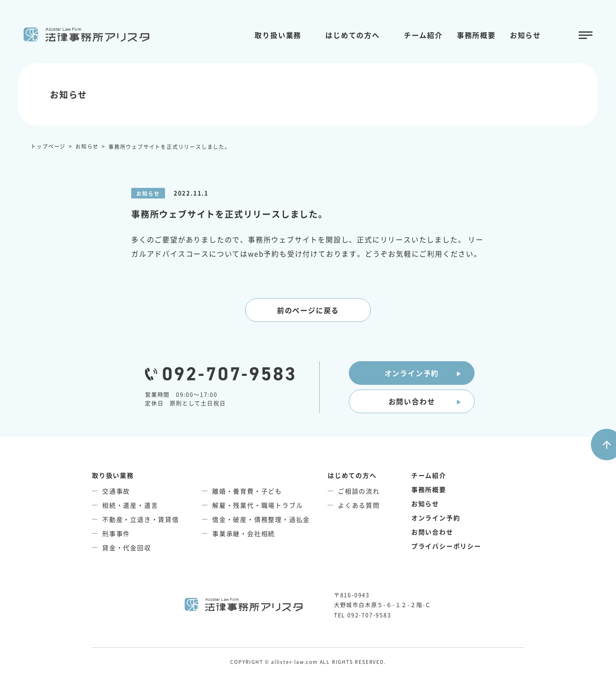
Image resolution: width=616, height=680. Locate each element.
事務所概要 (476, 35)
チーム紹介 (423, 35)
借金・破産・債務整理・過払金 (261, 519)
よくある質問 (359, 505)
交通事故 (116, 491)
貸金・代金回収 (127, 548)
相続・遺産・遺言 (130, 505)
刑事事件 (116, 533)
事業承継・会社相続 (244, 533)
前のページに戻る (308, 310)
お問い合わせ (412, 401)
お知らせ (525, 35)
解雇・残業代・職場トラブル (258, 505)
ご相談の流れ (359, 491)
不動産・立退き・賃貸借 (141, 519)
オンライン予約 (412, 373)
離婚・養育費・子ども (247, 491)
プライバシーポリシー (446, 546)
